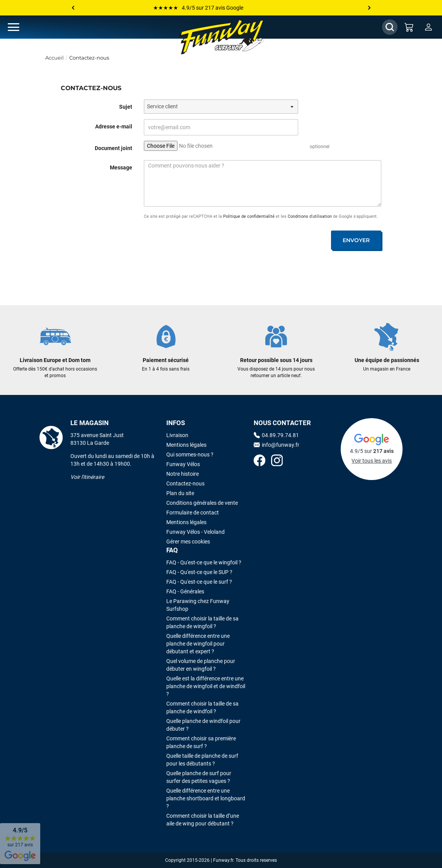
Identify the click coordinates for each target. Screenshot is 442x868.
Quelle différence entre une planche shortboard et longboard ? (206, 798)
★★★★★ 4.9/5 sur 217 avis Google (198, 8)
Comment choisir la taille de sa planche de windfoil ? (202, 707)
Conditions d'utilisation (310, 216)
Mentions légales (186, 445)
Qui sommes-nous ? (190, 455)
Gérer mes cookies (188, 542)
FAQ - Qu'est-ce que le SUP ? (199, 572)
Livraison (177, 435)
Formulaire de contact (193, 513)
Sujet (126, 107)
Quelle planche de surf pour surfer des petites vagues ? (199, 777)
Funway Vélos (183, 464)
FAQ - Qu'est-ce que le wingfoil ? (204, 562)
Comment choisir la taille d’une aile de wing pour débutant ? (203, 820)
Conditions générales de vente (202, 503)
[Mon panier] (409, 27)
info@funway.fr (276, 445)
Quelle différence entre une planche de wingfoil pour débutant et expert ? (198, 644)
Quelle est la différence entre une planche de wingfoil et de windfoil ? (206, 686)
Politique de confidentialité (249, 216)
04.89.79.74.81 (276, 435)
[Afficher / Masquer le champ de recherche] (390, 27)
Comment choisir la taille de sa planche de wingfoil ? (202, 622)
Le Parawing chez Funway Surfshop (198, 605)
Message (121, 167)
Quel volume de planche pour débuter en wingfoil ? (201, 665)
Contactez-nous (185, 484)
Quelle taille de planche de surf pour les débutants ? (202, 760)
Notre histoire (183, 474)
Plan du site (180, 493)
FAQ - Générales (185, 591)
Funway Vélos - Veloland (195, 532)
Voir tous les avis (372, 461)
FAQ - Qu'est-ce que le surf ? (199, 582)
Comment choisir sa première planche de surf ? (201, 742)
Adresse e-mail (114, 126)
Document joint (113, 148)
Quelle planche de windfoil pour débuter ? (203, 725)
